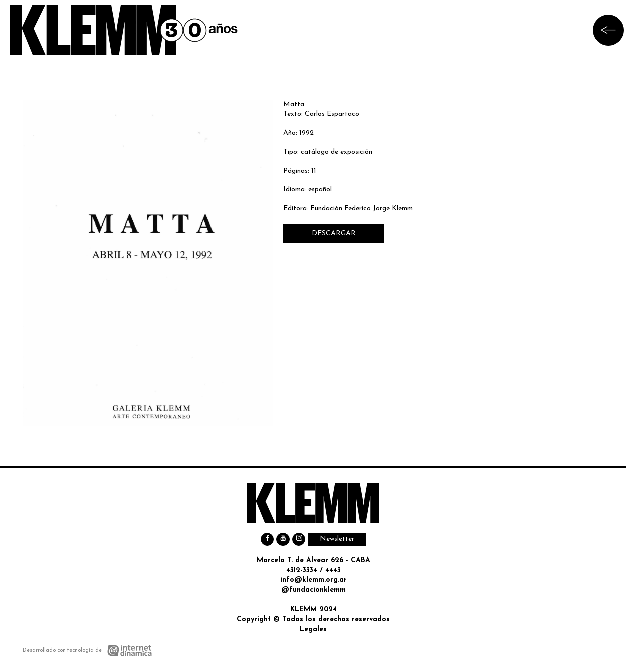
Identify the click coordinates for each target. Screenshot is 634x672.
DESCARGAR (334, 233)
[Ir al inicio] (124, 30)
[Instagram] (299, 539)
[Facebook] (267, 539)
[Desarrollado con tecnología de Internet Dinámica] (87, 651)
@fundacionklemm (313, 590)
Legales (313, 630)
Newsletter (337, 539)
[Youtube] (283, 539)
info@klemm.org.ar (313, 580)
